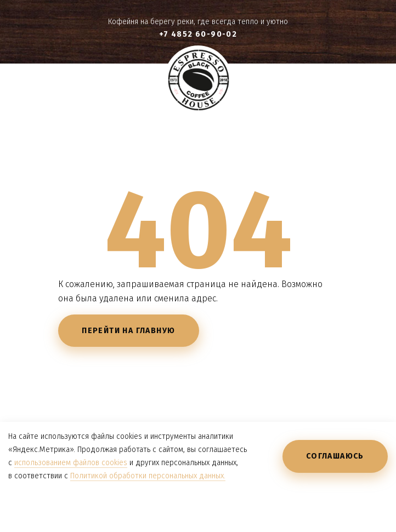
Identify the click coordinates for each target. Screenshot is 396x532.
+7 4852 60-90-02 (198, 34)
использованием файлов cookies (71, 463)
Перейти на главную (128, 331)
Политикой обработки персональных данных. (148, 476)
